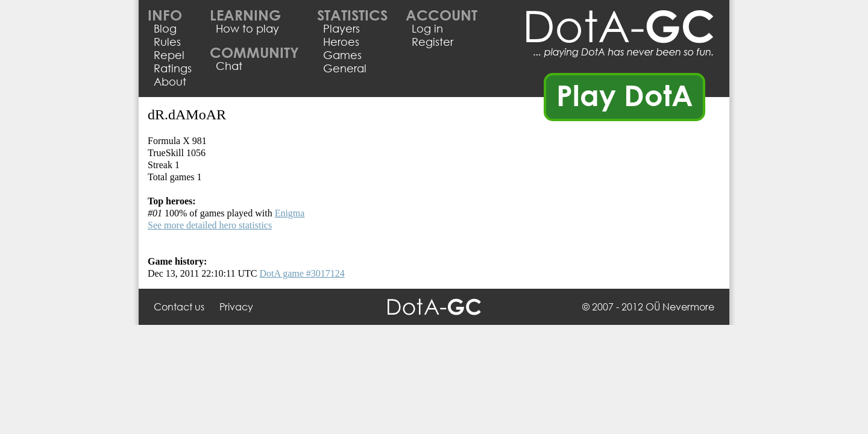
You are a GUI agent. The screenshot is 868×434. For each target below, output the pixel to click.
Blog (165, 28)
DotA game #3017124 (302, 273)
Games (342, 55)
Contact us (179, 307)
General (345, 68)
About (170, 81)
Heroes (341, 42)
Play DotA (625, 95)
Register (432, 42)
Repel (169, 55)
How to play (247, 28)
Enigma (290, 213)
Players (341, 28)
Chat (229, 66)
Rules (167, 42)
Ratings (173, 68)
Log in (427, 28)
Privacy (236, 307)
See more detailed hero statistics (210, 225)
